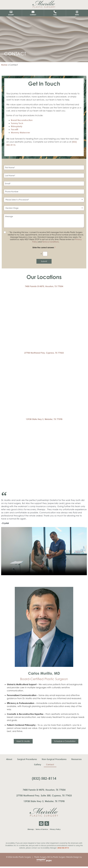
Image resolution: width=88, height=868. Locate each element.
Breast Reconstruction (22, 120)
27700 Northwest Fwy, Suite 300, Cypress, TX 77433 (44, 796)
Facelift (14, 129)
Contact (50, 764)
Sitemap (31, 829)
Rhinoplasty (17, 126)
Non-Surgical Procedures (54, 759)
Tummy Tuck (17, 123)
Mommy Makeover (20, 132)
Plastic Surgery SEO (43, 857)
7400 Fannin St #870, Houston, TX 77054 (44, 286)
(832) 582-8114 (44, 778)
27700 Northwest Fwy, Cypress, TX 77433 (44, 353)
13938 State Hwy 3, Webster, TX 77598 (44, 419)
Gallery (38, 764)
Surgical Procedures (27, 759)
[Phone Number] (44, 192)
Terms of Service (42, 829)
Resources (77, 759)
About (9, 759)
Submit (44, 261)
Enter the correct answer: (44, 248)
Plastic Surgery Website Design (66, 857)
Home (4, 65)
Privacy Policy (55, 829)
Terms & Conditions (50, 242)
